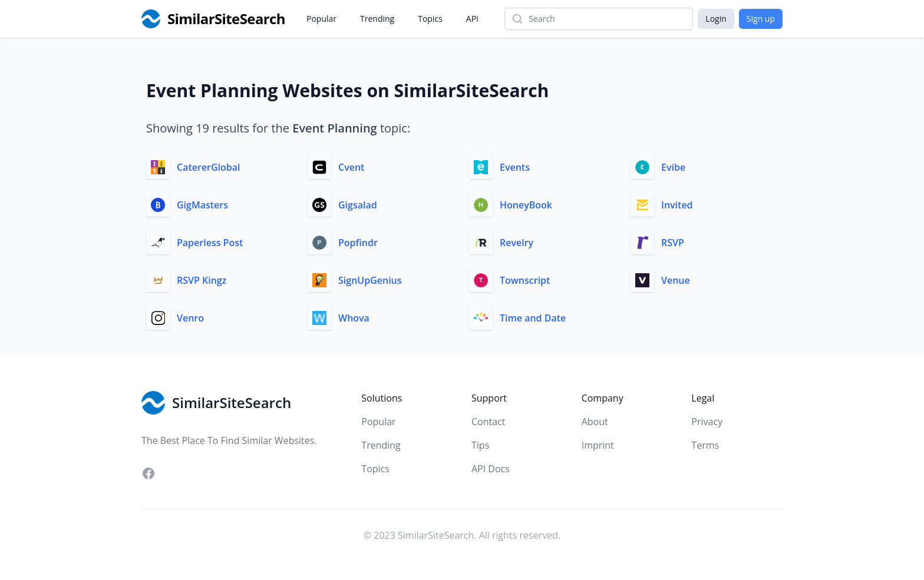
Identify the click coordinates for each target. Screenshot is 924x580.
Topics (430, 19)
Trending (377, 19)
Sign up (761, 19)
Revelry (517, 243)
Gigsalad (358, 205)
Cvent (351, 167)
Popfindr (358, 243)
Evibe (673, 167)
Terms (705, 445)
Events (515, 167)
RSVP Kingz (202, 280)
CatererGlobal (209, 167)
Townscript (525, 280)
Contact (488, 422)
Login (716, 19)
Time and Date (533, 318)
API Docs (491, 469)
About (595, 422)
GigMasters (202, 205)
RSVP (673, 243)
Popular (321, 19)
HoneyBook (526, 205)
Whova (354, 318)
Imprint (598, 445)
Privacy (707, 422)
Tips (480, 445)
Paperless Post (210, 243)
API (472, 19)
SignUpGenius (370, 280)
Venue (676, 280)
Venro (190, 318)
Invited (677, 205)
